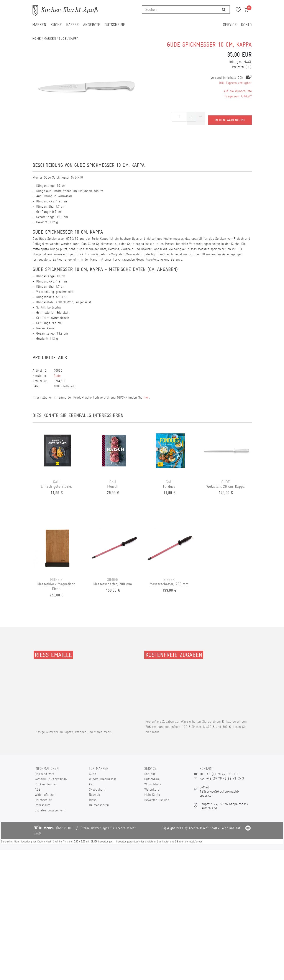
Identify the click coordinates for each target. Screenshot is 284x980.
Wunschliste (153, 784)
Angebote (92, 25)
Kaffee (72, 25)
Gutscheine (115, 25)
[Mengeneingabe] (179, 117)
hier (146, 397)
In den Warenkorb (230, 117)
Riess (93, 800)
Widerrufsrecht (45, 795)
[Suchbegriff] (180, 10)
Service (230, 25)
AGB (38, 789)
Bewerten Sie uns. (157, 800)
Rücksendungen (46, 784)
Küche (56, 25)
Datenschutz (43, 800)
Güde (63, 39)
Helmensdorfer (99, 805)
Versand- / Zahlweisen (51, 779)
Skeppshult (97, 789)
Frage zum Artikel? (238, 96)
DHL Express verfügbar (235, 83)
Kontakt (150, 774)
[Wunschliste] (237, 10)
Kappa (74, 39)
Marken (39, 25)
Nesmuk (94, 795)
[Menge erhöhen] (191, 117)
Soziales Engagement (50, 810)
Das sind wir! (44, 774)
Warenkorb (152, 789)
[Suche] (224, 10)
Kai (91, 784)
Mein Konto (152, 795)
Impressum (43, 805)
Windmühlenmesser (103, 779)
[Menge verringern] (200, 117)
